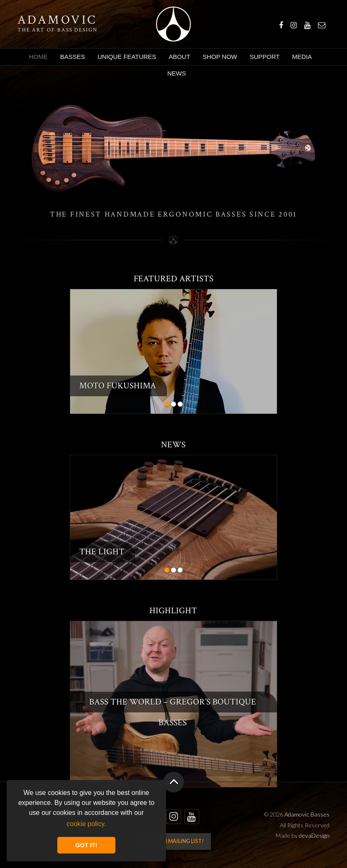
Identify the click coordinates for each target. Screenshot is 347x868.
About (179, 57)
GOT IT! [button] (87, 845)
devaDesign (314, 835)
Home (38, 57)
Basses (73, 57)
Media (302, 57)
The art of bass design (57, 30)
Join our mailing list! (173, 841)
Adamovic (57, 20)
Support (264, 57)
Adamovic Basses (173, 24)
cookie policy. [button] (87, 824)
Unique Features (127, 57)
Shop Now (220, 57)
